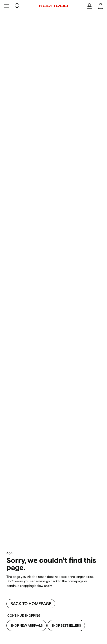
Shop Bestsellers (66, 625)
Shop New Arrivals (27, 625)
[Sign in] (89, 6)
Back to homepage (31, 604)
